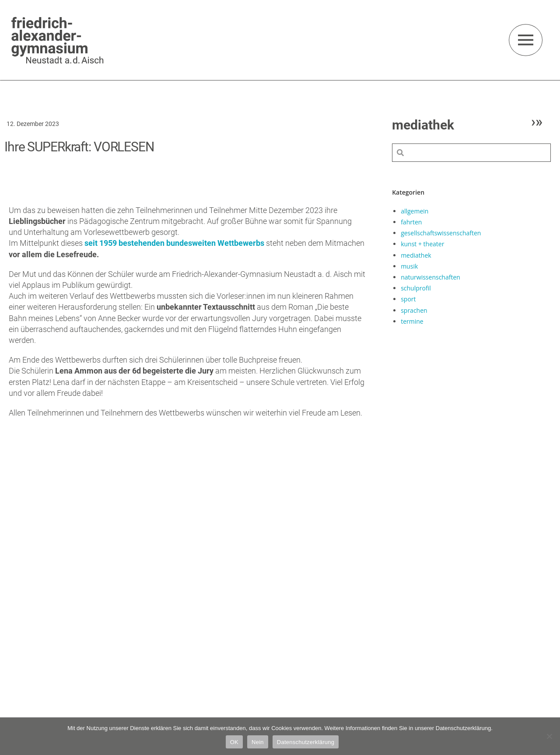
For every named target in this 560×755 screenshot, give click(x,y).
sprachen (414, 310)
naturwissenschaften (430, 277)
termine (412, 321)
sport (408, 299)
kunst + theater (422, 244)
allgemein (415, 211)
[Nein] (549, 736)
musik (409, 266)
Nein (258, 742)
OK (234, 742)
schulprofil (416, 288)
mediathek (416, 255)
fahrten (411, 222)
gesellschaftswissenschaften (441, 233)
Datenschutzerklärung (306, 742)
